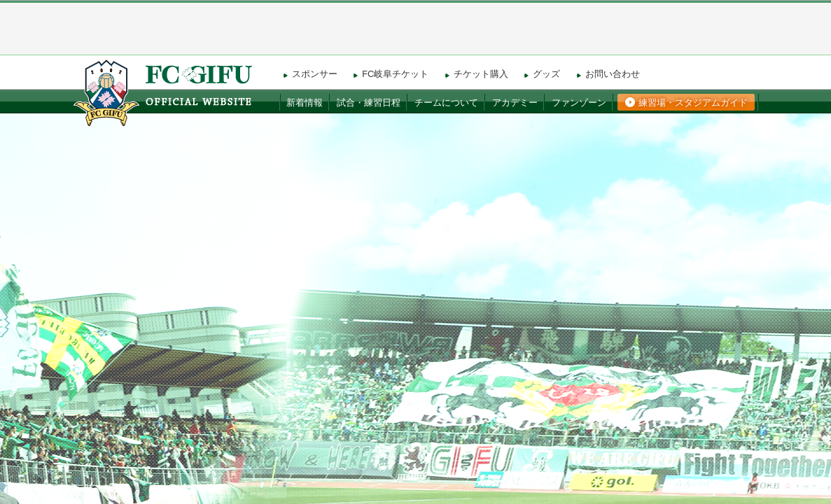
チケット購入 (481, 74)
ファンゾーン (579, 103)
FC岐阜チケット (395, 74)
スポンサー (315, 74)
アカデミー (515, 103)
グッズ (546, 74)
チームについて (446, 103)
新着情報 (305, 103)
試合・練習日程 (369, 103)
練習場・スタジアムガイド (693, 103)
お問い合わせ (613, 74)
